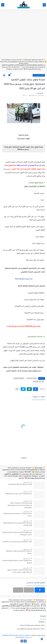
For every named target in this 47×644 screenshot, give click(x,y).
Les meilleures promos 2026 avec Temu (31, 629)
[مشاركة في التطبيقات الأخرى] (17, 389)
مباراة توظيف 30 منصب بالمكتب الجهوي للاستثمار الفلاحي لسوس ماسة (20, 571)
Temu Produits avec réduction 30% (32, 625)
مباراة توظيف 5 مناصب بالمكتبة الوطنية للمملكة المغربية (17, 562)
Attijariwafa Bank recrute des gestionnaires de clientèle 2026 (18, 524)
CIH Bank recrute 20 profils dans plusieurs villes (17, 542)
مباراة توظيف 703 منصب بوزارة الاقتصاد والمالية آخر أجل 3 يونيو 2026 (17, 534)
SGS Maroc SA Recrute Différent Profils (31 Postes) (19, 552)
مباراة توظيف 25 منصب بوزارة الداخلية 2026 (19, 494)
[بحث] (3, 5)
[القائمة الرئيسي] (44, 5)
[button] (35, 389)
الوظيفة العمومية (19, 378)
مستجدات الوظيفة (39, 382)
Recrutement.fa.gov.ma (24, 279)
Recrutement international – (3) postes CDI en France (18, 515)
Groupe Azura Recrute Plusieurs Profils (20, 484)
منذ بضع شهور (27, 482)
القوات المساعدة (39, 75)
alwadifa (41, 622)
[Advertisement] (23, 35)
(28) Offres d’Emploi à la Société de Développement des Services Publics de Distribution (20, 506)
